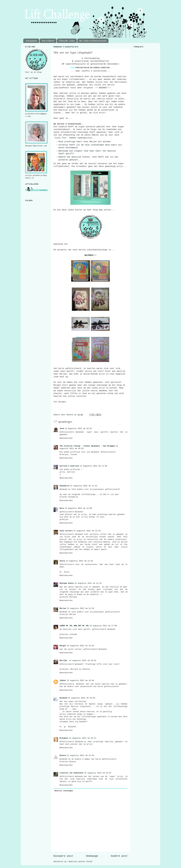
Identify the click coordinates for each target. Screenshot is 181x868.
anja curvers (66, 531)
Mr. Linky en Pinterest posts (93, 41)
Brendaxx (64, 738)
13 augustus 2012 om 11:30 (93, 466)
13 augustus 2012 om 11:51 (84, 486)
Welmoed (63, 698)
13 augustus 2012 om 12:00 (78, 508)
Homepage (92, 856)
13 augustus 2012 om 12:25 (79, 561)
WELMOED (89, 255)
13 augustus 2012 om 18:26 (80, 646)
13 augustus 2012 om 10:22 (78, 429)
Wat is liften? (48, 41)
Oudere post (119, 856)
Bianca (63, 755)
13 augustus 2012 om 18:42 (83, 661)
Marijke (64, 661)
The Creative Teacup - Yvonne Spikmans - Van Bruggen (87, 446)
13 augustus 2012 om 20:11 (83, 738)
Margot (63, 646)
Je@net (63, 680)
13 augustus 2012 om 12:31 (88, 583)
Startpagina (31, 41)
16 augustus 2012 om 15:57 (98, 773)
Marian (63, 608)
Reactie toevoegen (64, 791)
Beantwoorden (66, 438)
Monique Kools (67, 583)
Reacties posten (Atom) (81, 862)
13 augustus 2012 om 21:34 (80, 755)
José (62, 429)
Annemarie (64, 486)
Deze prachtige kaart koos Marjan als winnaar (85, 142)
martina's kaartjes (69, 466)
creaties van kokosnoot (72, 773)
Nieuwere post (63, 856)
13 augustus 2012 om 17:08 (103, 626)
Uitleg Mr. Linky (67, 41)
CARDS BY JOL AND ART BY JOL (74, 626)
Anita (62, 561)
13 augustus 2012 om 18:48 (80, 680)
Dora (62, 508)
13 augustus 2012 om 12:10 (87, 531)
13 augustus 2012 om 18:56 (81, 698)
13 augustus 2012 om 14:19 (80, 608)
